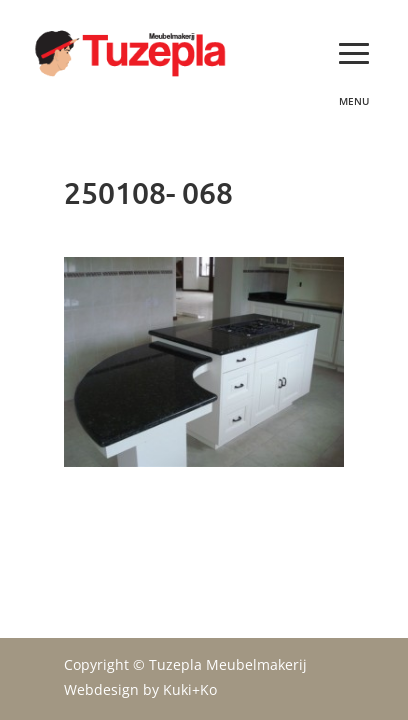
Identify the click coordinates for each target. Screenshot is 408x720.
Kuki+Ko (190, 689)
